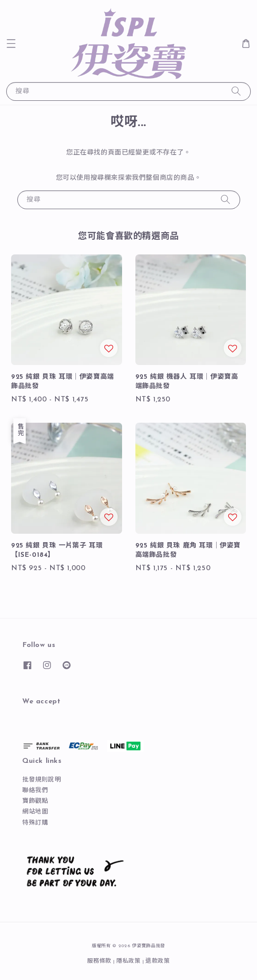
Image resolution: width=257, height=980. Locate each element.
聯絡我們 (35, 791)
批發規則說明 (42, 780)
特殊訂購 (35, 823)
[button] (11, 44)
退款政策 (158, 961)
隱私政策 (128, 961)
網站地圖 (35, 812)
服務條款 (99, 961)
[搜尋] (236, 91)
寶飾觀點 (35, 801)
